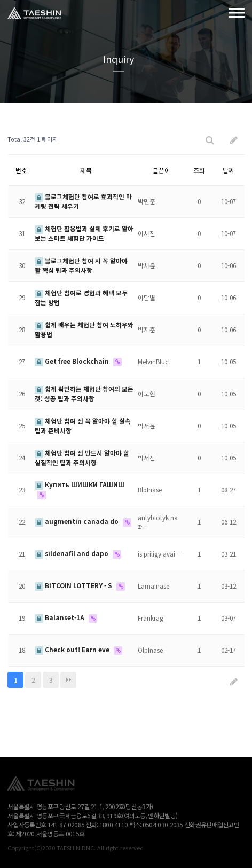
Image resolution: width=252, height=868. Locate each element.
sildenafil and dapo (72, 553)
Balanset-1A (60, 617)
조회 (199, 170)
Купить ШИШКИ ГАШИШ (80, 484)
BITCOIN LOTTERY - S (74, 585)
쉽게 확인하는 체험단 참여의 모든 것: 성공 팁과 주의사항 (84, 393)
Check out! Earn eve (73, 649)
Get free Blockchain (73, 361)
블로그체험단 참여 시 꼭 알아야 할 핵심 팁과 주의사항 (81, 265)
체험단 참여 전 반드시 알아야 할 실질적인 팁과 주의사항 (82, 458)
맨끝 (68, 680)
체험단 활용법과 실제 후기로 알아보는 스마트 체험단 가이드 (84, 233)
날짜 (229, 170)
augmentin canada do (77, 521)
